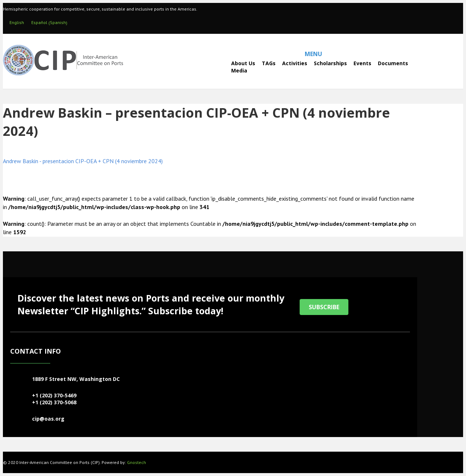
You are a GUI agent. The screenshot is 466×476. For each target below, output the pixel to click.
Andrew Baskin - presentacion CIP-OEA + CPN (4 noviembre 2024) (83, 161)
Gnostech (137, 462)
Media (239, 70)
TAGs (269, 63)
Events (362, 63)
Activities (295, 63)
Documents (393, 63)
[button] (324, 307)
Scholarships (330, 63)
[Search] (212, 67)
